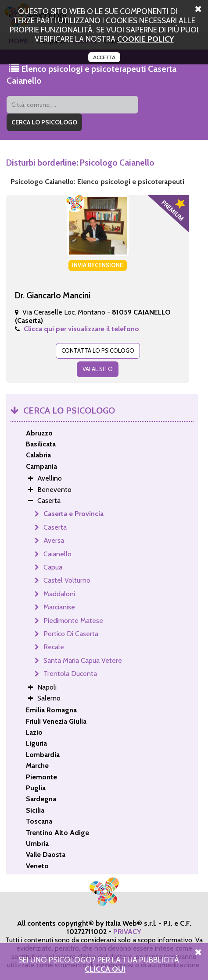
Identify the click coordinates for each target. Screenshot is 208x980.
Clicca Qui (105, 969)
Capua (53, 567)
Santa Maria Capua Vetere (83, 660)
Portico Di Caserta (71, 634)
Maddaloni (59, 594)
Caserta (55, 527)
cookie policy (145, 39)
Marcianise (59, 607)
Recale (54, 647)
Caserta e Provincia (74, 514)
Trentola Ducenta (70, 674)
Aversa (54, 540)
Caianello (57, 554)
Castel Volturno (67, 580)
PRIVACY (127, 932)
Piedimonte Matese (73, 621)
